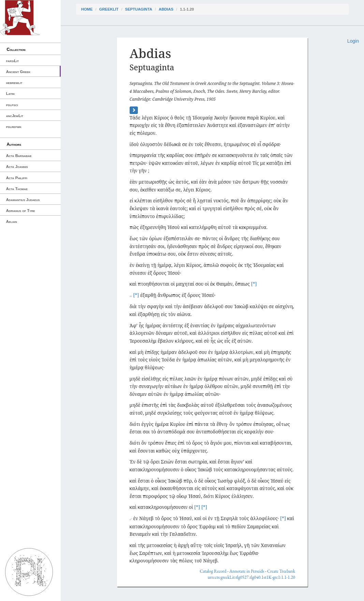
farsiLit (12, 61)
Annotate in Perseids (247, 571)
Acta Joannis (17, 167)
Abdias (166, 9)
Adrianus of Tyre (21, 211)
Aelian (12, 221)
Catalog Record (213, 571)
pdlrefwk (14, 127)
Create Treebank (281, 571)
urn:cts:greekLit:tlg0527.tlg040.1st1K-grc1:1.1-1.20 (251, 577)
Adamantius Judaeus (23, 200)
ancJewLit (15, 116)
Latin (10, 94)
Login (353, 41)
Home (87, 9)
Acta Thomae (17, 189)
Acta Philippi (17, 178)
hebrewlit (14, 83)
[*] (254, 284)
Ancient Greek (18, 72)
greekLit (109, 9)
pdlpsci (12, 105)
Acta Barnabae (19, 156)
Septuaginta (139, 9)
